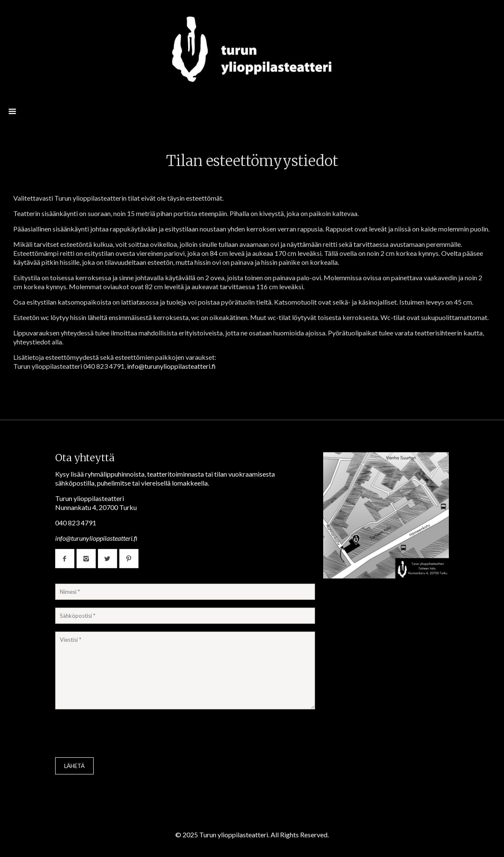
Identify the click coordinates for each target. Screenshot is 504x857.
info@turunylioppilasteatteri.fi (171, 366)
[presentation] (120, 734)
